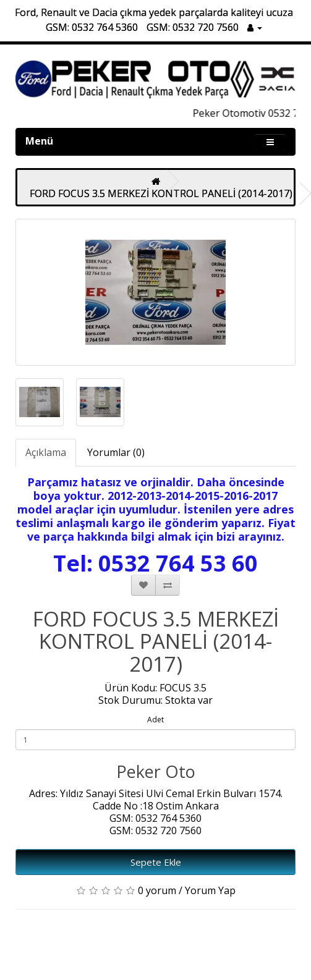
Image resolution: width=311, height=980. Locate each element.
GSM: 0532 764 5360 (92, 27)
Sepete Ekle (156, 862)
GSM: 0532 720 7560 (193, 27)
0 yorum (157, 890)
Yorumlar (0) (116, 452)
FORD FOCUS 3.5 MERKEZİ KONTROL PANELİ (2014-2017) (161, 193)
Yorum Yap (210, 890)
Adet (155, 720)
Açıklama (46, 452)
